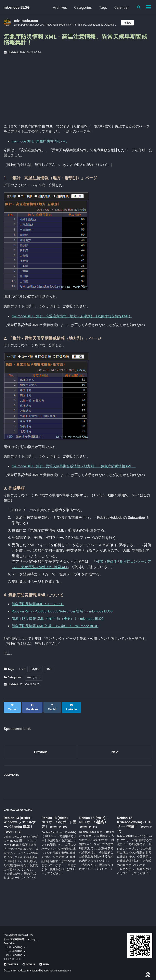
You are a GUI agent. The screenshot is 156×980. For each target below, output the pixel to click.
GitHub (30, 964)
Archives (58, 7)
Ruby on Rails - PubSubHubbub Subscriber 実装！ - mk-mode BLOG (66, 632)
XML (49, 697)
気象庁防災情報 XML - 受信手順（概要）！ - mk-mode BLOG (61, 639)
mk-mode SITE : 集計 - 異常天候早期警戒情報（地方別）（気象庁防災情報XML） (78, 480)
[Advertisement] (78, 88)
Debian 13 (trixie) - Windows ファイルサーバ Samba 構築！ (21, 847)
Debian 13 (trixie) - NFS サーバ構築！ (95, 845)
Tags (102, 7)
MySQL (36, 697)
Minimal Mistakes (63, 971)
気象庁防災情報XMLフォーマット (39, 625)
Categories (82, 7)
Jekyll (47, 971)
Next (115, 776)
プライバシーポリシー (15, 959)
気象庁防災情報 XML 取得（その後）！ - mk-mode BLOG (58, 647)
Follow (136, 23)
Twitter (11, 964)
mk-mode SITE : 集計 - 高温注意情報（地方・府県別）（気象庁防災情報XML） (76, 321)
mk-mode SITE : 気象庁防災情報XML (41, 143)
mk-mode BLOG (17, 7)
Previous (41, 776)
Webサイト (34, 705)
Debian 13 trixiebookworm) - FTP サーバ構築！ (132, 847)
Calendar (120, 7)
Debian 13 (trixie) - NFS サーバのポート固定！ (58, 847)
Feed (22, 697)
